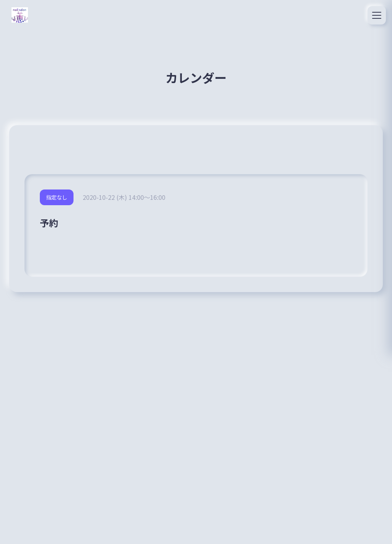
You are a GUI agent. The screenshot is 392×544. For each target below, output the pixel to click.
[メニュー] (377, 15)
